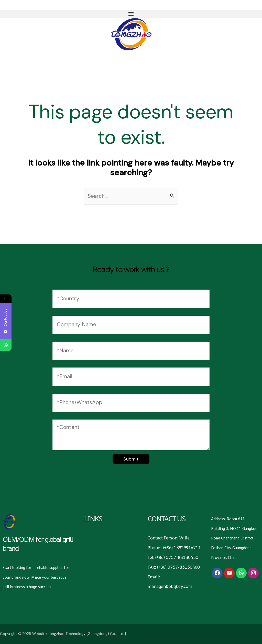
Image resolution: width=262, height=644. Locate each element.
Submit (131, 459)
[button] (131, 14)
